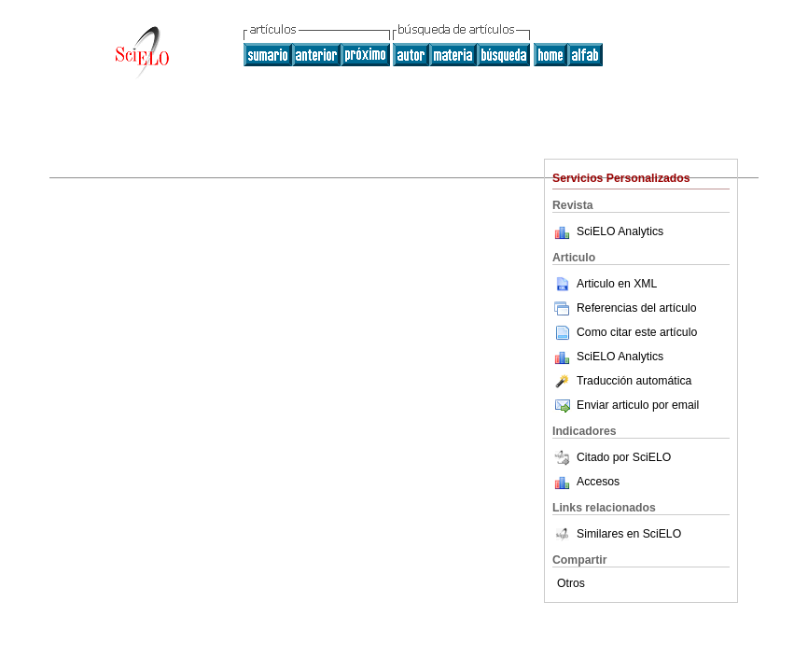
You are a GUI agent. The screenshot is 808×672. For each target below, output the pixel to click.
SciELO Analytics (620, 231)
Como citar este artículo (637, 332)
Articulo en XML (605, 284)
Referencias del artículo (625, 308)
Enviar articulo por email (626, 405)
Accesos (598, 482)
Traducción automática (622, 381)
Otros (571, 583)
